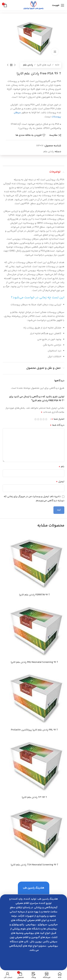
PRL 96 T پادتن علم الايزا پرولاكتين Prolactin (34, 730)
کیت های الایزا (44, 65)
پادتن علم (28, 65)
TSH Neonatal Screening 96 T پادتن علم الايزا (34, 865)
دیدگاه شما (57, 425)
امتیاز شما (58, 419)
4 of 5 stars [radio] (38, 419)
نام (61, 467)
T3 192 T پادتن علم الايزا (34, 797)
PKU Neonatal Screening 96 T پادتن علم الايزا (34, 662)
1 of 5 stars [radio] (46, 419)
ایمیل (60, 482)
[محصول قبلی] (15, 65)
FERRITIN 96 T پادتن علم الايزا (34, 595)
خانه (57, 65)
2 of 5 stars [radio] (44, 419)
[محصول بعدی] (8, 65)
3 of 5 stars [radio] (41, 419)
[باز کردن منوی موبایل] (58, 5)
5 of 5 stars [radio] (35, 419)
